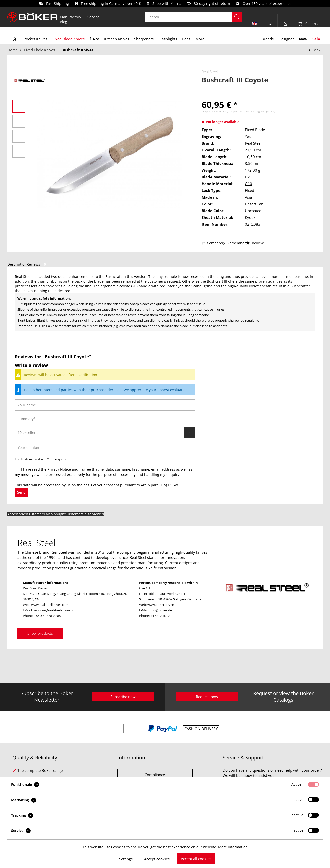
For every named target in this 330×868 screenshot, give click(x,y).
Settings (126, 859)
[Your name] (105, 405)
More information (233, 847)
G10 (249, 184)
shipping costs (237, 111)
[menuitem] (71, 17)
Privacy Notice (59, 469)
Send (21, 492)
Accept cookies (157, 859)
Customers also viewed (85, 514)
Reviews (37, 264)
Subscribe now (123, 697)
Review (255, 243)
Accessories (17, 514)
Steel (257, 143)
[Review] (105, 433)
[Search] (237, 17)
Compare (212, 243)
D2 (247, 177)
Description (17, 264)
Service (93, 17)
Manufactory (70, 17)
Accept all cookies (196, 859)
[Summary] (105, 419)
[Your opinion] (105, 447)
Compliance (155, 775)
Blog (63, 22)
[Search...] (194, 17)
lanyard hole (166, 277)
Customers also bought (46, 514)
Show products (40, 633)
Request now (207, 697)
